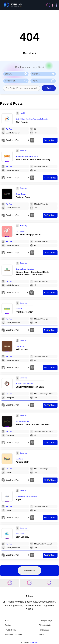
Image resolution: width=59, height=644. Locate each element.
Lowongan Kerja (46, 620)
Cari (49, 88)
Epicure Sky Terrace (22, 421)
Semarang (24, 151)
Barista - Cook (23, 197)
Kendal (22, 113)
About (7, 620)
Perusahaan (44, 630)
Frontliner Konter (24, 312)
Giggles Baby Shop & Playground (27, 156)
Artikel (41, 635)
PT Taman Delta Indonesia (24, 384)
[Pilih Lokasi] (16, 74)
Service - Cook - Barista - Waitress (33, 424)
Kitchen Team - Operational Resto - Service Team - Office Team (33, 273)
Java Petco (19, 459)
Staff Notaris (22, 122)
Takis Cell (19, 309)
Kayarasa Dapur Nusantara (25, 269)
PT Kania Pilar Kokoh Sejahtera (26, 496)
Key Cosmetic (20, 232)
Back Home (30, 571)
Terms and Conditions (14, 635)
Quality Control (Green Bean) (30, 387)
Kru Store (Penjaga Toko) (28, 235)
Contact (8, 625)
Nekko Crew (22, 349)
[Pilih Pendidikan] (16, 81)
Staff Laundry (22, 537)
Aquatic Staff (22, 462)
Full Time (9, 129)
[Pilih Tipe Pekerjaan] (43, 81)
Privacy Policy (11, 630)
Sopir (18, 499)
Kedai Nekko (20, 346)
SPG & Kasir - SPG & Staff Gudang (33, 160)
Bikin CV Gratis (45, 625)
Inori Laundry (20, 534)
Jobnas (34, 643)
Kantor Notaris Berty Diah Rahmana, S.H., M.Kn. (32, 119)
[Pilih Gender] (43, 74)
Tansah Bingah (21, 194)
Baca (50, 140)
